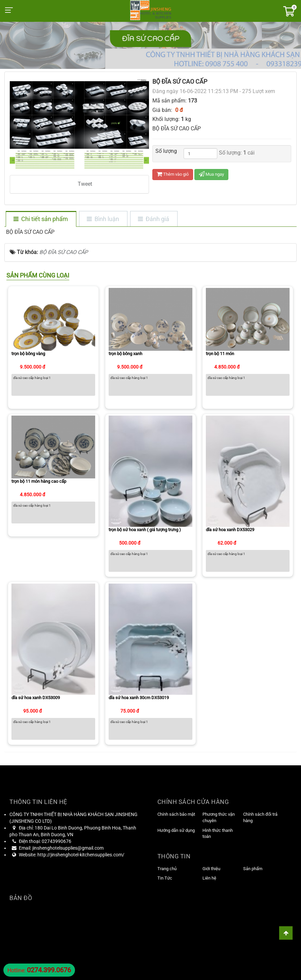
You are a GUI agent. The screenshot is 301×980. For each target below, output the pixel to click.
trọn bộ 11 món (220, 354)
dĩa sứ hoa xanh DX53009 (36, 698)
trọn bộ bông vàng (28, 354)
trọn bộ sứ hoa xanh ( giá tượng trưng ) (145, 530)
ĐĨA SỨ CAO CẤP (150, 39)
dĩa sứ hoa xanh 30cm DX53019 (139, 698)
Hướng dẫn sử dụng (176, 830)
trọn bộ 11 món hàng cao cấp (39, 481)
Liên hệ (209, 878)
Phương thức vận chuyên (219, 817)
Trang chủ (167, 869)
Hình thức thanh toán (218, 834)
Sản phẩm (253, 869)
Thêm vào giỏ (173, 174)
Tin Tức (165, 878)
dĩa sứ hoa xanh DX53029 (230, 530)
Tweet (85, 184)
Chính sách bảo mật (176, 814)
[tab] (41, 219)
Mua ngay (211, 174)
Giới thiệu (211, 869)
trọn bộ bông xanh (125, 354)
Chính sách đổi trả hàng (260, 817)
